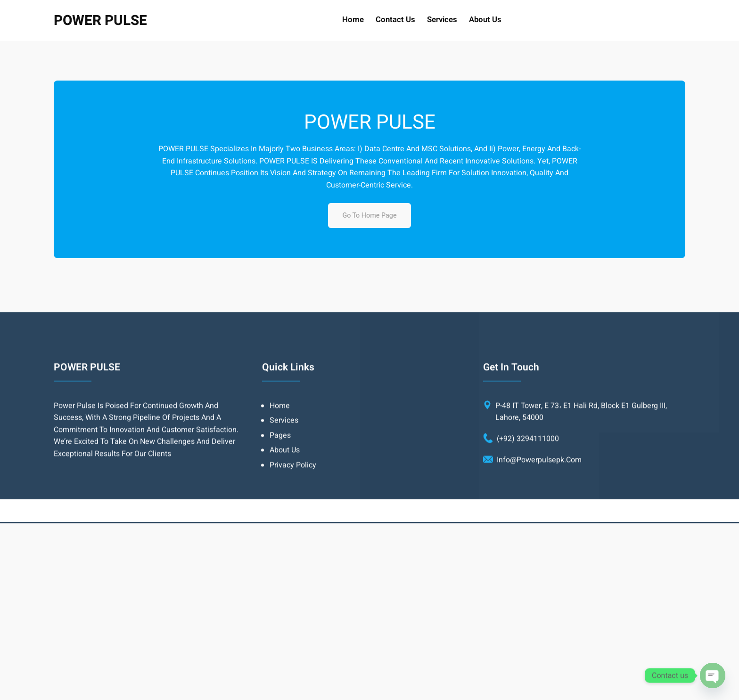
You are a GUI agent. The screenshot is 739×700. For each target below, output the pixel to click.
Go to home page (369, 216)
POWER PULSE (100, 20)
